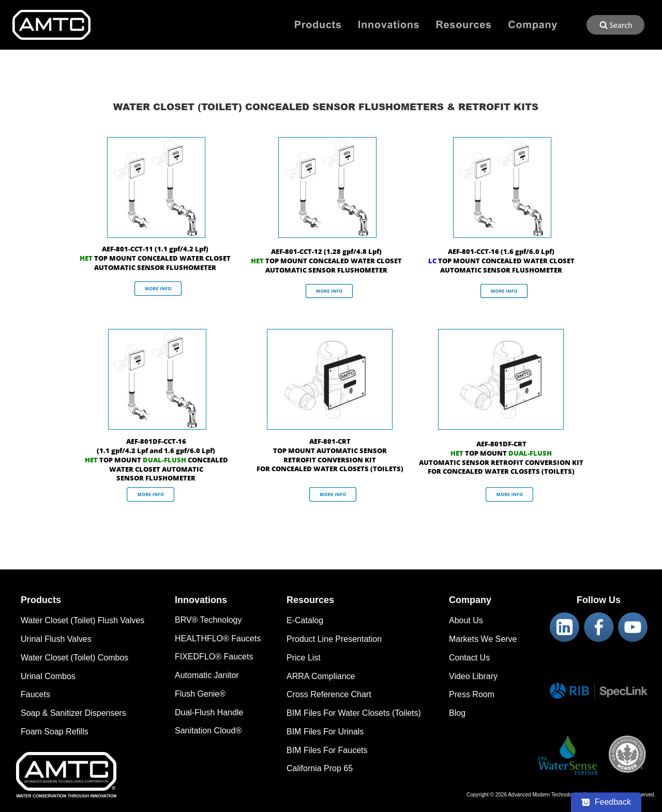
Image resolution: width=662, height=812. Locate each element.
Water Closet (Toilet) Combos (74, 658)
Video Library (473, 676)
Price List (304, 658)
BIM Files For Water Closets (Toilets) (354, 713)
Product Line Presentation (334, 639)
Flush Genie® (200, 694)
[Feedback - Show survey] (606, 802)
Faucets (35, 694)
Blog (457, 713)
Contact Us (469, 658)
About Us (466, 620)
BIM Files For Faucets (327, 750)
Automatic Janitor (207, 675)
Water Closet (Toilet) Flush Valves (82, 620)
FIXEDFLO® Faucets (214, 657)
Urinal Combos (48, 676)
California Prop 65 (320, 768)
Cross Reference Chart (329, 694)
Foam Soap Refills (55, 732)
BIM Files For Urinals (325, 732)
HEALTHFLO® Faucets (218, 638)
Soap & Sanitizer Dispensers (73, 713)
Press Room (472, 694)
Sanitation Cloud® (208, 731)
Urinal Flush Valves (56, 639)
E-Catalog (305, 620)
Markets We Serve (483, 639)
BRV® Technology (208, 620)
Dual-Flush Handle (209, 712)
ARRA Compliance (321, 676)
